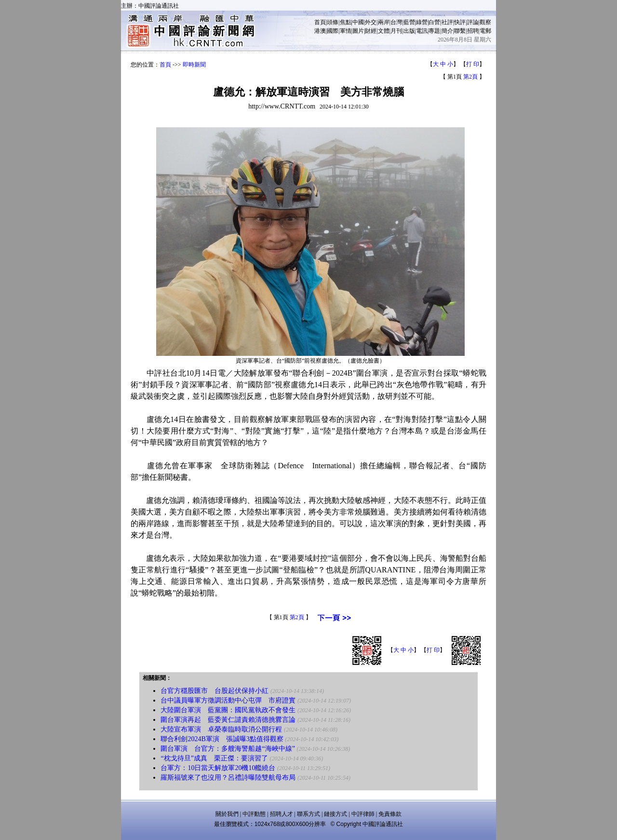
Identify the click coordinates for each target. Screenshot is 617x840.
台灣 (396, 22)
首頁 (320, 22)
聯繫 (460, 31)
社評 (447, 22)
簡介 (447, 31)
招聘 (473, 31)
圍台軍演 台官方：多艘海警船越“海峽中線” (228, 749)
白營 (434, 22)
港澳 (320, 31)
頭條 (333, 22)
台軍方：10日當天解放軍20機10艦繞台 (218, 768)
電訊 (422, 31)
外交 (371, 22)
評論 (473, 22)
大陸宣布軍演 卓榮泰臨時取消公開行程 (221, 729)
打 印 (473, 64)
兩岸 (384, 22)
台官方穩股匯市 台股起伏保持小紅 (215, 691)
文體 (384, 31)
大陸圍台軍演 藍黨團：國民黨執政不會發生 (228, 710)
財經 (371, 31)
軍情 (346, 31)
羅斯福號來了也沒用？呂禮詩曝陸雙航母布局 (228, 778)
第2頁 (470, 77)
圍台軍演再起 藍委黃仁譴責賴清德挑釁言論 (228, 720)
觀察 (485, 22)
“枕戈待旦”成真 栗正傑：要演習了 (214, 758)
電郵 (485, 31)
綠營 (422, 22)
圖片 (358, 31)
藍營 (409, 22)
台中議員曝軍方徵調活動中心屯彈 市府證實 (228, 700)
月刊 (396, 31)
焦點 (346, 22)
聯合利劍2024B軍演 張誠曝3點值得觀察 (222, 739)
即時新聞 (194, 65)
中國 (358, 22)
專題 (434, 31)
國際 (333, 31)
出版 (409, 31)
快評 (460, 22)
